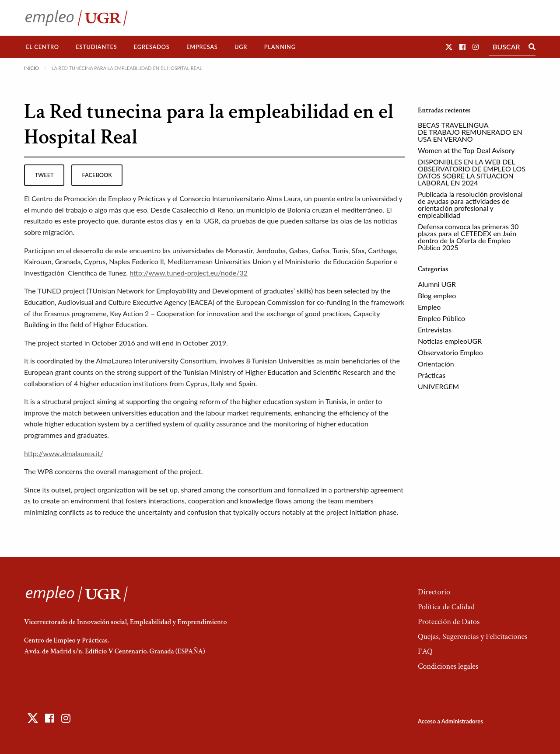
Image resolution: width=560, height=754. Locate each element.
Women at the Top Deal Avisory (466, 150)
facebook (97, 175)
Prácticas (432, 375)
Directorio (434, 592)
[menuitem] (42, 47)
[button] (449, 47)
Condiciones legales (448, 666)
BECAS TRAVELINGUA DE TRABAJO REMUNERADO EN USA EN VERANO (470, 132)
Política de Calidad (446, 607)
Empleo (429, 307)
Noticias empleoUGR (450, 341)
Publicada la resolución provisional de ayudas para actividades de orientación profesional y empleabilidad (470, 204)
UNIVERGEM (438, 386)
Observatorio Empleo (450, 352)
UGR (241, 47)
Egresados (152, 47)
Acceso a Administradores (450, 721)
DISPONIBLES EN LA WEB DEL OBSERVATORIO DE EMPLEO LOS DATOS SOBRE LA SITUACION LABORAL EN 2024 (472, 172)
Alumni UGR (437, 284)
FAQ (425, 651)
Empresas (202, 47)
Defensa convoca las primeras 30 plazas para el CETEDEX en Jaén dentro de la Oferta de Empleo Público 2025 (468, 237)
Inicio (31, 68)
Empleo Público (441, 318)
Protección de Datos (449, 622)
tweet (44, 175)
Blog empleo (437, 295)
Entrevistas (435, 330)
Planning (280, 47)
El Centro (42, 47)
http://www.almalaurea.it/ (64, 453)
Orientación (436, 364)
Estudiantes (96, 47)
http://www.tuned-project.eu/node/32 (189, 273)
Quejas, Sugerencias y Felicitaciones (473, 637)
